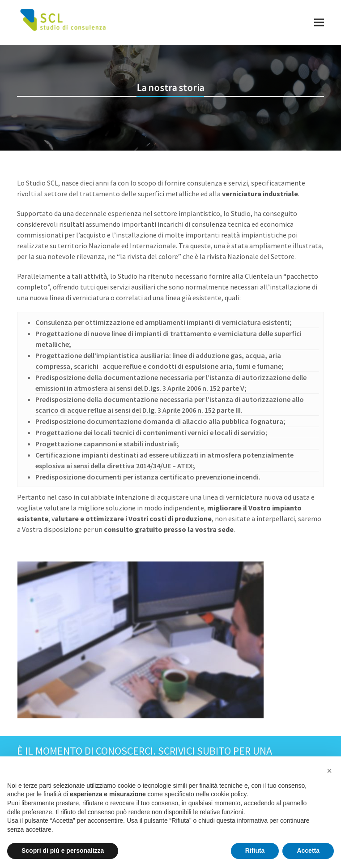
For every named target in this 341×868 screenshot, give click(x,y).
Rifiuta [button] (255, 851)
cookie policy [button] (228, 794)
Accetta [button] (308, 851)
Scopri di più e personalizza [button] (63, 851)
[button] (319, 22)
